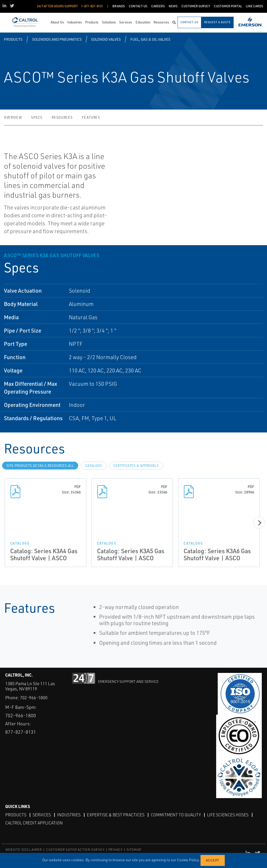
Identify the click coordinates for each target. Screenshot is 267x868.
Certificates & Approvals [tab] (136, 466)
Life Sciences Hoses (228, 815)
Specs (37, 117)
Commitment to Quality (176, 815)
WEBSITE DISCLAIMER (24, 850)
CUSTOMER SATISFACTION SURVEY (75, 850)
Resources (62, 117)
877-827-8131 (21, 732)
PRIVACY (116, 850)
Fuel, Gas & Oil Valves (150, 39)
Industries (69, 815)
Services (42, 815)
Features (91, 117)
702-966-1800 (34, 698)
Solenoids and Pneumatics (57, 39)
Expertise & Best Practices (116, 815)
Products (13, 39)
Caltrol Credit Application (34, 823)
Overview (13, 117)
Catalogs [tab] (94, 466)
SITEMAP (134, 850)
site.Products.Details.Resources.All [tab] (40, 466)
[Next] (259, 523)
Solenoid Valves (106, 39)
